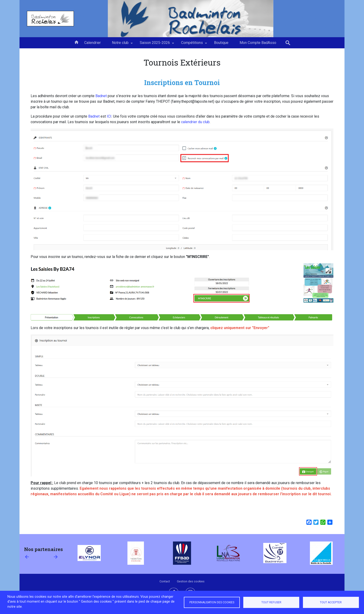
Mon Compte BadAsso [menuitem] (258, 43)
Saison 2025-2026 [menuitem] (155, 44)
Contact (165, 581)
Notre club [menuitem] (120, 44)
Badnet (101, 96)
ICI (109, 116)
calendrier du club (195, 122)
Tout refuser (271, 602)
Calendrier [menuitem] (93, 43)
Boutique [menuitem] (221, 43)
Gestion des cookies (191, 581)
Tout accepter (331, 602)
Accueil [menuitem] (76, 42)
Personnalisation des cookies (212, 602)
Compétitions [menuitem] (192, 44)
